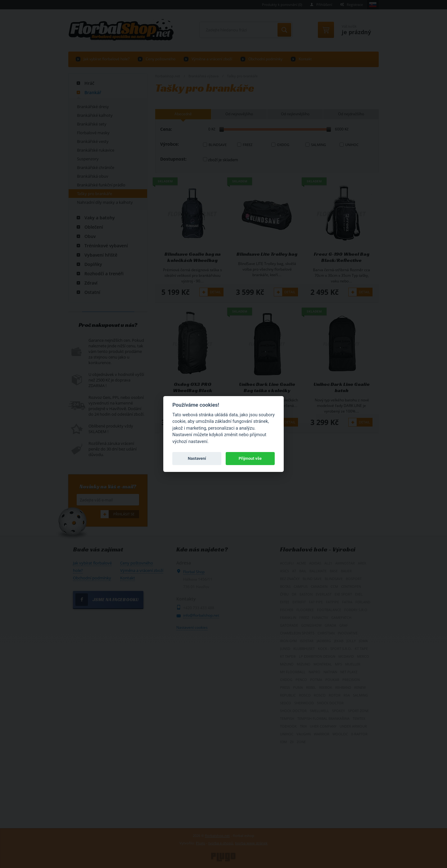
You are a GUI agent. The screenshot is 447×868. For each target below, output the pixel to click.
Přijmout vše (250, 458)
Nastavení (197, 458)
